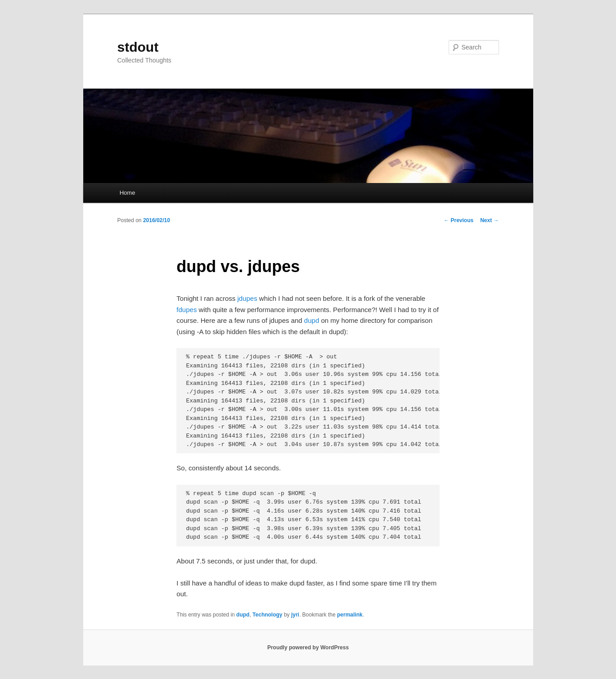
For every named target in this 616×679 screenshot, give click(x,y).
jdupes (247, 298)
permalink (350, 615)
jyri (295, 615)
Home (128, 193)
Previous (459, 220)
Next (489, 220)
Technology (267, 615)
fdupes (187, 310)
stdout (138, 47)
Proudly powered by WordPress (308, 648)
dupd (312, 320)
